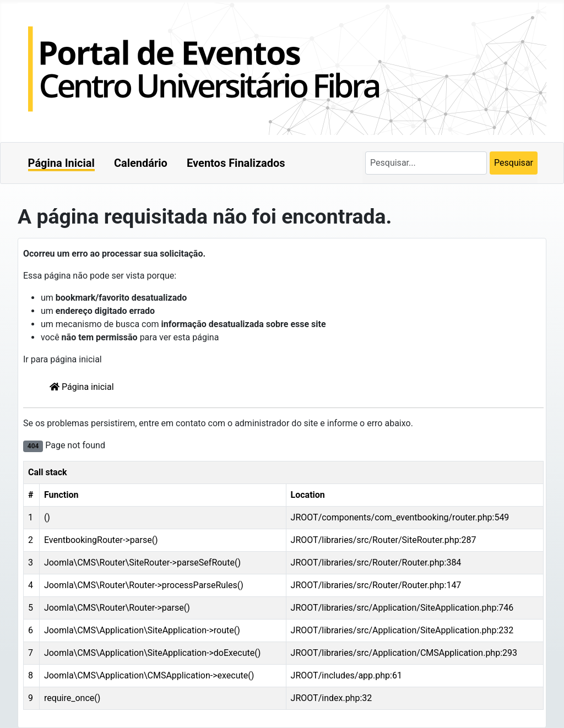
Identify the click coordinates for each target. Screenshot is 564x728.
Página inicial (82, 387)
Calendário (141, 163)
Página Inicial (61, 163)
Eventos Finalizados (236, 163)
